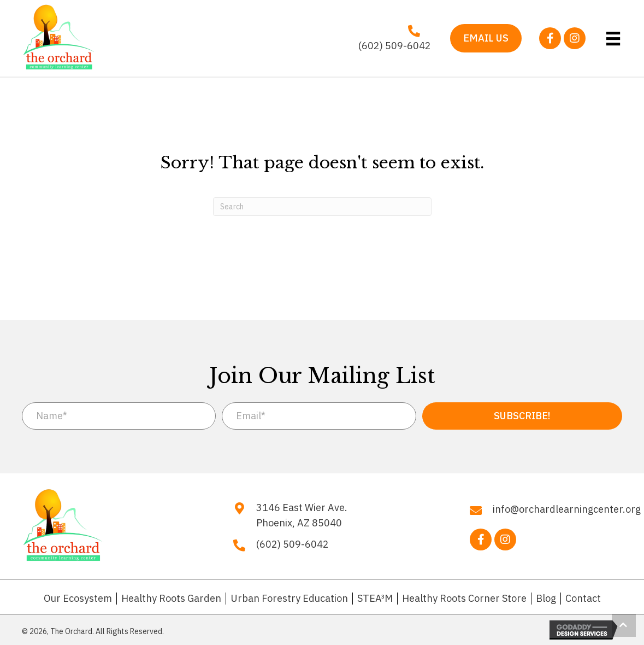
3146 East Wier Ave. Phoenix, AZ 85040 (302, 515)
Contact (583, 599)
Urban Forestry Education (289, 599)
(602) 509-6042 (395, 46)
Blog (546, 599)
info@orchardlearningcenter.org (567, 509)
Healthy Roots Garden (171, 599)
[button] (550, 38)
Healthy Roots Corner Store (464, 599)
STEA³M (375, 599)
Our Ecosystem (78, 599)
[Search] (322, 207)
